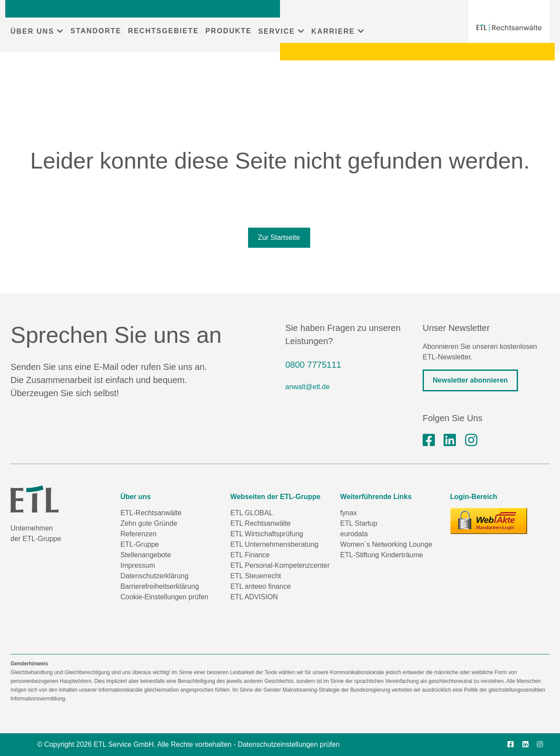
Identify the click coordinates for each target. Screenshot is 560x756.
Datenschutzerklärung (154, 576)
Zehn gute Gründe (149, 523)
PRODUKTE (228, 31)
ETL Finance (250, 555)
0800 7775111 (313, 365)
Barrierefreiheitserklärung (160, 586)
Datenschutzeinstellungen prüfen (289, 744)
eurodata (354, 534)
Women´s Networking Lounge (386, 544)
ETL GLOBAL (251, 513)
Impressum (138, 565)
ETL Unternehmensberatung (274, 544)
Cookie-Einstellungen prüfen (164, 597)
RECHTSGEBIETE (163, 31)
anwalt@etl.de (308, 387)
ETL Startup (359, 523)
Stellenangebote (146, 555)
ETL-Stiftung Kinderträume (382, 555)
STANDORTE (96, 31)
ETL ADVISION (254, 597)
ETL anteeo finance (260, 586)
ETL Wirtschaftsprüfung (267, 534)
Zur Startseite (279, 237)
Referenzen (138, 534)
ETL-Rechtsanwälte (151, 513)
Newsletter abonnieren (470, 380)
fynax (349, 513)
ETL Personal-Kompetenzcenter (280, 565)
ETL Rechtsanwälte (260, 523)
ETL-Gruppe (140, 544)
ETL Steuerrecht (255, 576)
